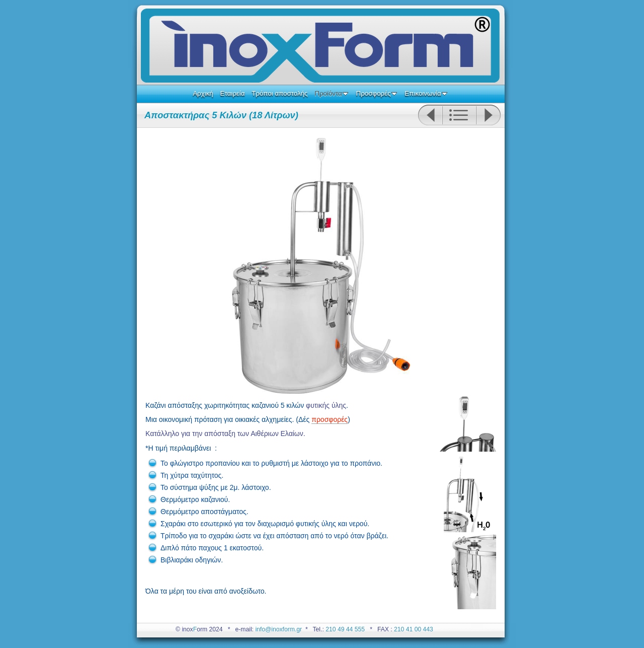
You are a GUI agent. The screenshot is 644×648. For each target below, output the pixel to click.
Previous (430, 115)
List (459, 115)
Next (489, 115)
